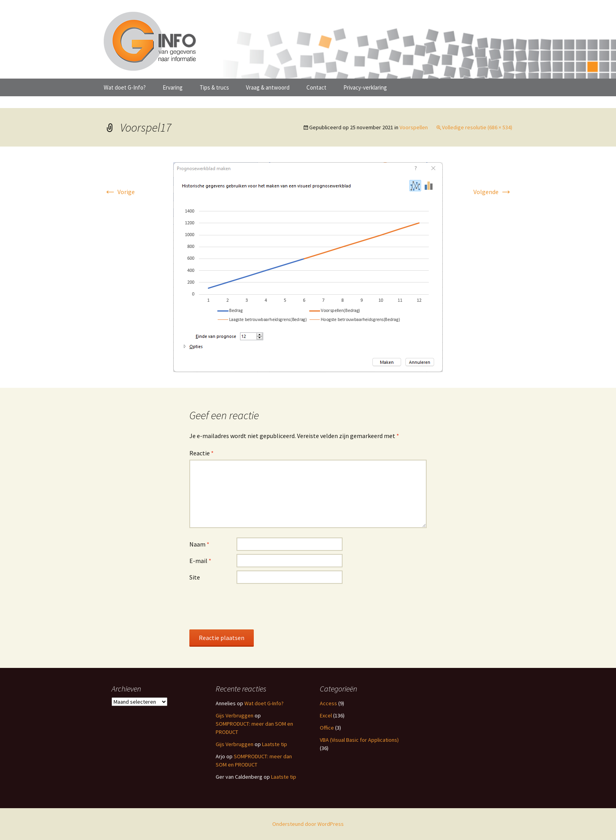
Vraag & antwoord (268, 87)
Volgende (493, 192)
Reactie (202, 453)
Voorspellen (414, 127)
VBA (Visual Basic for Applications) (359, 740)
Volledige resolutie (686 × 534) (477, 127)
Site (195, 577)
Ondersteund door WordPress (308, 824)
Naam (199, 544)
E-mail (200, 561)
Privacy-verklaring (365, 87)
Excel (326, 715)
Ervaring (173, 87)
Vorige (119, 192)
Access (328, 703)
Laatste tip (275, 744)
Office (327, 728)
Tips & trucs (214, 87)
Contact (316, 87)
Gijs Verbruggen (235, 715)
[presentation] (249, 606)
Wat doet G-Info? (125, 87)
